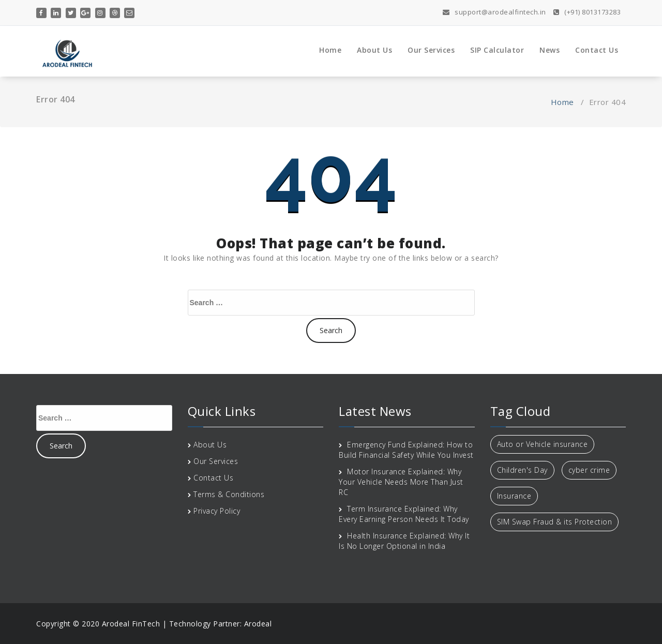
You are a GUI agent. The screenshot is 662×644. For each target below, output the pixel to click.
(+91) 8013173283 (587, 12)
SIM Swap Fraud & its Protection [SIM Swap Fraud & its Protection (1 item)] (555, 522)
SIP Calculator (497, 50)
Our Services (431, 50)
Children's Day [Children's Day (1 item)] (522, 470)
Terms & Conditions (229, 494)
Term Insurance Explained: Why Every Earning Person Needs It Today (404, 514)
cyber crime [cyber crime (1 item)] (589, 470)
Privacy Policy (217, 511)
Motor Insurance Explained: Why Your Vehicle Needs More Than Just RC (401, 482)
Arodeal (258, 624)
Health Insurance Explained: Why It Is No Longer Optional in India (404, 541)
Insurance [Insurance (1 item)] (514, 496)
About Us (374, 50)
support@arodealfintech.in (494, 12)
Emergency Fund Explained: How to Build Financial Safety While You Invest (406, 450)
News (550, 50)
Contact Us (597, 50)
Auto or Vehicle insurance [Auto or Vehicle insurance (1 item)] (543, 444)
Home (330, 50)
